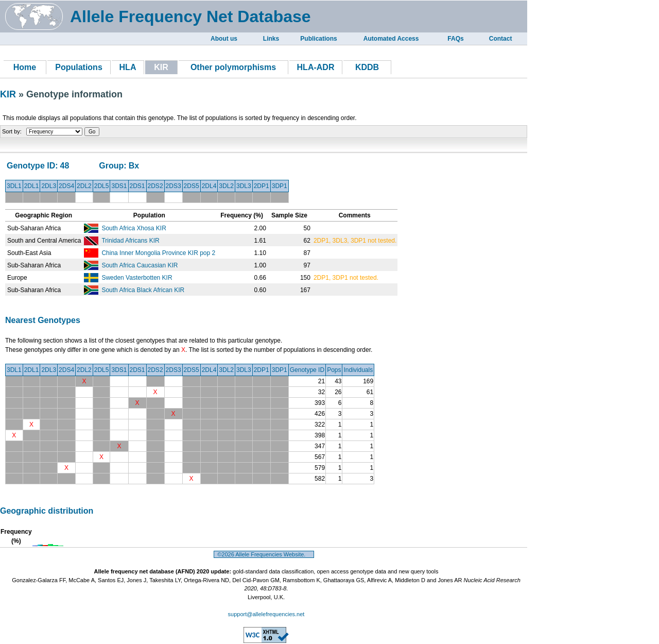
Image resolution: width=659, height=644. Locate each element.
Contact (501, 39)
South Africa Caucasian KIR (140, 265)
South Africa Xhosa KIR (134, 228)
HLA (128, 67)
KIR (9, 94)
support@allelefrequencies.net (266, 614)
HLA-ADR (316, 67)
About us (224, 39)
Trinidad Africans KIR (130, 241)
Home (25, 67)
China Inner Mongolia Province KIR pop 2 (158, 253)
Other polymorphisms (233, 67)
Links (271, 39)
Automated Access (391, 39)
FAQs (455, 39)
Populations (79, 67)
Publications (318, 39)
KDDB (367, 67)
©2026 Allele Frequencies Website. (264, 554)
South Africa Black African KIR (143, 290)
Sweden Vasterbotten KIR (137, 278)
